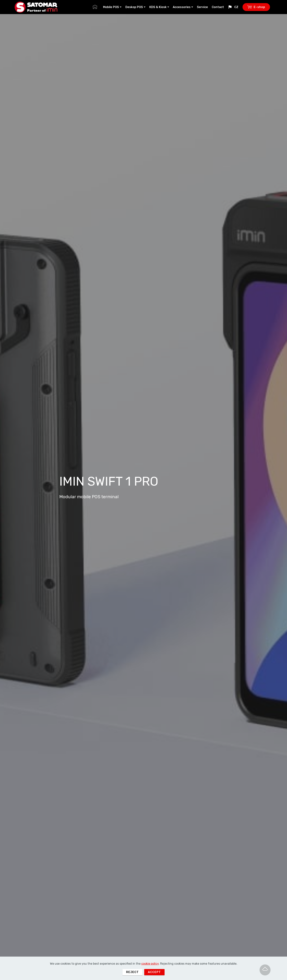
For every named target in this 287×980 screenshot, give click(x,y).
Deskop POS (134, 7)
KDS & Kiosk (158, 7)
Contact (218, 7)
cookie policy (150, 975)
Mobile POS (111, 7)
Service (202, 7)
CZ (233, 7)
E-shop (256, 7)
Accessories (182, 7)
